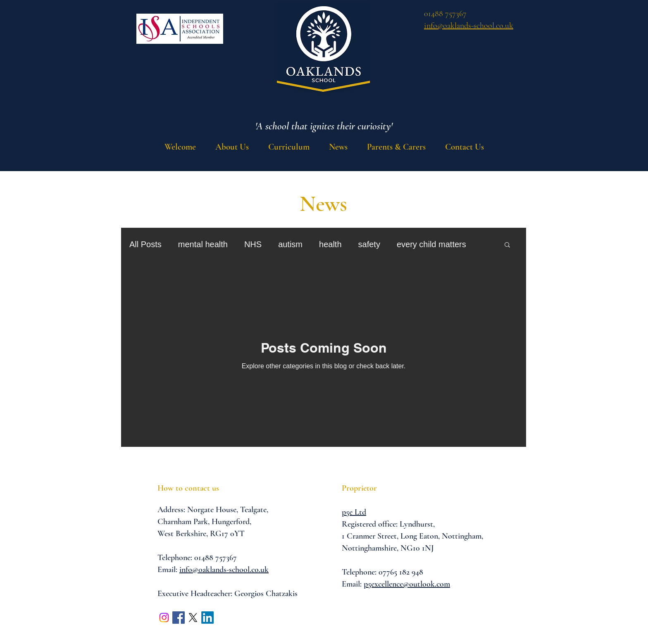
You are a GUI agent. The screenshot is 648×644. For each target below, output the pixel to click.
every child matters (431, 244)
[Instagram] (164, 618)
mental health (203, 244)
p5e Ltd (354, 512)
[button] (289, 147)
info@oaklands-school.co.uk (224, 570)
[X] (193, 618)
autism (290, 244)
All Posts (145, 244)
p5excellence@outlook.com (407, 584)
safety (369, 244)
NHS (253, 244)
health (330, 244)
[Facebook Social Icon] (179, 618)
